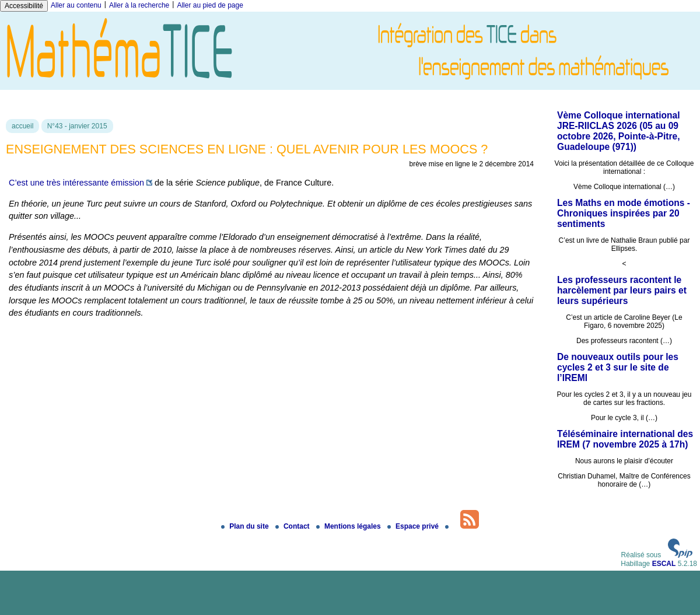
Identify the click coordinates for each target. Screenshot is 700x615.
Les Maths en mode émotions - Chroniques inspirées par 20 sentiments (624, 213)
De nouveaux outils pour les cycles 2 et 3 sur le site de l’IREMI (618, 367)
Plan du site (246, 526)
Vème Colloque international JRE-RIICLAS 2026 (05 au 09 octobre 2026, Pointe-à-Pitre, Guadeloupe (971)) (619, 131)
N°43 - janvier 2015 (77, 126)
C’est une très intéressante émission (76, 183)
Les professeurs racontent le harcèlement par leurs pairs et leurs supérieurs (622, 290)
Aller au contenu (76, 5)
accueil (22, 126)
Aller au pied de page (210, 5)
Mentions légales (349, 526)
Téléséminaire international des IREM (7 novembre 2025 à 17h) (625, 439)
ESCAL (664, 564)
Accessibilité (24, 6)
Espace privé (414, 526)
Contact (293, 526)
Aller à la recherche (139, 5)
